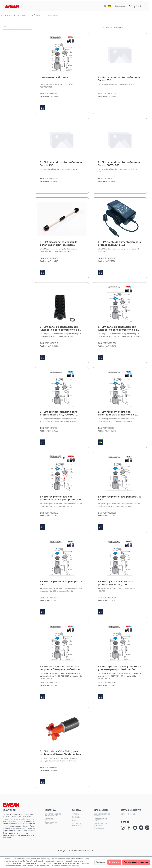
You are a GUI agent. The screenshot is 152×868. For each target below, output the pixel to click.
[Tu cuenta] (121, 6)
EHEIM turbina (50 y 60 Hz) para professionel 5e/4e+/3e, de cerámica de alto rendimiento (61, 753)
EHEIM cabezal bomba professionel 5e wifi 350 (119, 79)
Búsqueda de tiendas (51, 823)
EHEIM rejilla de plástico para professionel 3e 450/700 (116, 583)
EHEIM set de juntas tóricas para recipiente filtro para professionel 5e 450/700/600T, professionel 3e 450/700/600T (60, 668)
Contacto (49, 819)
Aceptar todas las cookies (136, 862)
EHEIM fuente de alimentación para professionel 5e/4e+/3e (119, 244)
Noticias (75, 820)
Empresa (76, 810)
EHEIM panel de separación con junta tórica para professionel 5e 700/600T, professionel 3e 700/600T (119, 329)
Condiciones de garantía (101, 825)
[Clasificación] (130, 28)
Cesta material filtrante (54, 78)
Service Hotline (128, 814)
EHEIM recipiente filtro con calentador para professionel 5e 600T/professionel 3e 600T (117, 414)
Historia (75, 814)
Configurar (114, 862)
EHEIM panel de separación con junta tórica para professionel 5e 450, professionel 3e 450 (59, 329)
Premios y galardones (77, 824)
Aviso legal (99, 829)
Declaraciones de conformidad (53, 815)
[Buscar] (140, 6)
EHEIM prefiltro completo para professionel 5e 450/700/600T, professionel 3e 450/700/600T (59, 414)
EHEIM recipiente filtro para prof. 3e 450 (120, 498)
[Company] (105, 6)
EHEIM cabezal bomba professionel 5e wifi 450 (61, 164)
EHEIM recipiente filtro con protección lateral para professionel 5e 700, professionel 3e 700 (61, 498)
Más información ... (76, 866)
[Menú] (145, 6)
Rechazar (100, 862)
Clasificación (107, 28)
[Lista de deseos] (131, 6)
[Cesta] (135, 6)
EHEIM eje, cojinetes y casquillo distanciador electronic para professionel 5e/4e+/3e (59, 244)
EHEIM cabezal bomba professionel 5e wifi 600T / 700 (119, 164)
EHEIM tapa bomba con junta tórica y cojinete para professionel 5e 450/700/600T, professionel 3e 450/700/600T (120, 668)
